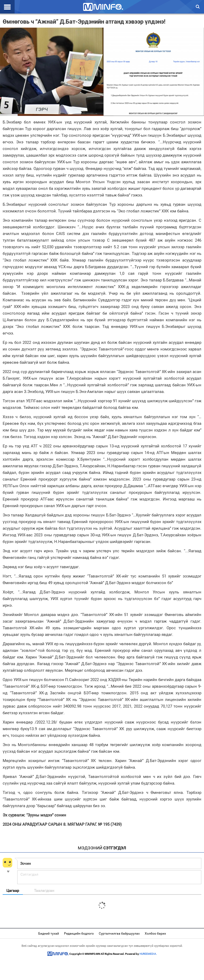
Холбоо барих (155, 934)
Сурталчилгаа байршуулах (119, 934)
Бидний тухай (49, 934)
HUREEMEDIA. (148, 954)
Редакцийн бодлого (79, 934)
